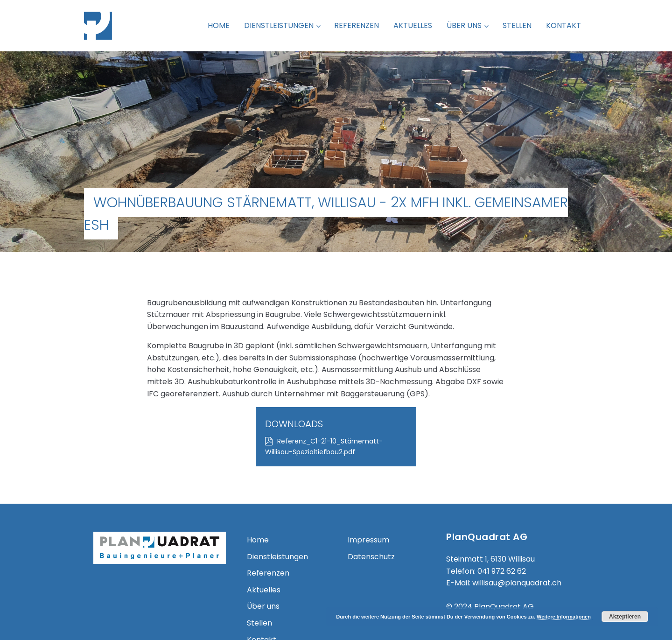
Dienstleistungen (279, 25)
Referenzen (357, 25)
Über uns (464, 25)
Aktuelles (413, 25)
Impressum (368, 481)
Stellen (517, 25)
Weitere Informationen (564, 617)
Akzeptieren (625, 617)
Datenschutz (371, 497)
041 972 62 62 (502, 512)
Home (219, 25)
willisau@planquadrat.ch (517, 524)
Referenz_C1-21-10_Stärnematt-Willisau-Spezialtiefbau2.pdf (511, 334)
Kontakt (563, 25)
